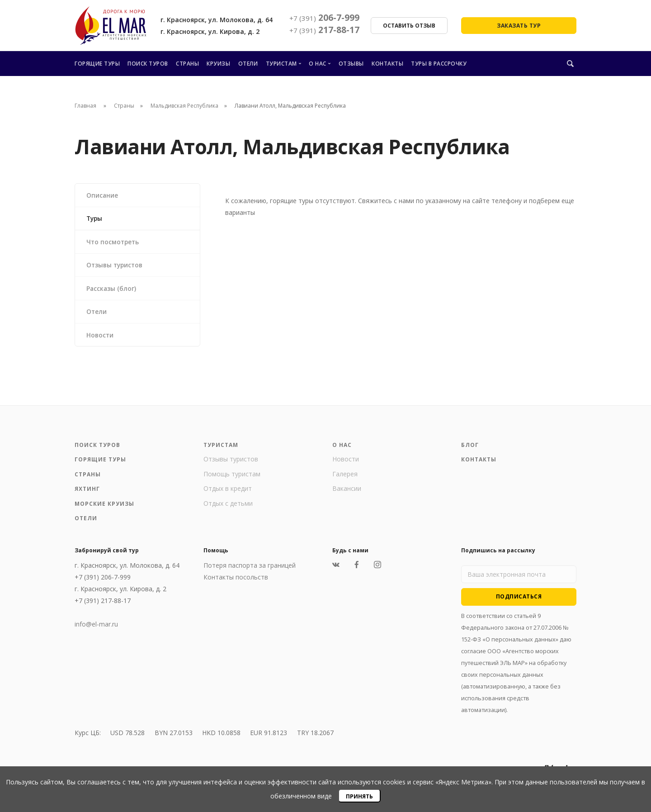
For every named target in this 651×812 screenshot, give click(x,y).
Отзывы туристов (116, 267)
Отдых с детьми (228, 508)
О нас (318, 64)
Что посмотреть (114, 243)
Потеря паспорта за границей (250, 570)
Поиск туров (148, 64)
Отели (248, 64)
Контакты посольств (236, 582)
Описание (103, 195)
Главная (85, 106)
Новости (101, 339)
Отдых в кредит (228, 493)
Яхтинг (87, 494)
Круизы (218, 64)
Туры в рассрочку (439, 64)
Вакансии (347, 493)
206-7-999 (324, 18)
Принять (359, 796)
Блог (470, 450)
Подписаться (519, 601)
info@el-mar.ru (96, 629)
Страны (187, 64)
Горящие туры (97, 64)
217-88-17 (324, 30)
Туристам (281, 64)
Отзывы (351, 64)
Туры (95, 219)
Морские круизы (104, 509)
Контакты (387, 64)
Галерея (345, 479)
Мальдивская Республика (184, 106)
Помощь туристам (232, 479)
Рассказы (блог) (112, 291)
